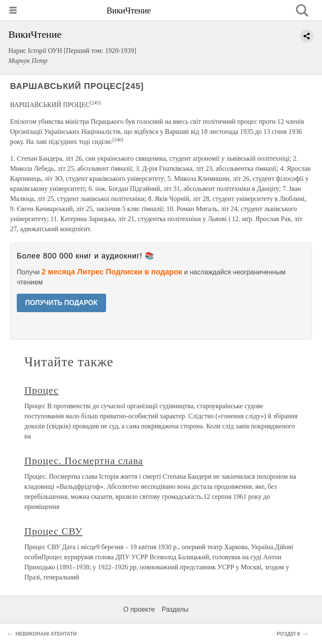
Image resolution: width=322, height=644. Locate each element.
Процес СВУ (53, 531)
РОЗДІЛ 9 (288, 634)
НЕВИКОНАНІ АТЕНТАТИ (46, 634)
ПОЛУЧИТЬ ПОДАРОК (61, 303)
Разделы (175, 609)
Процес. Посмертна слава (84, 461)
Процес (42, 390)
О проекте (139, 609)
